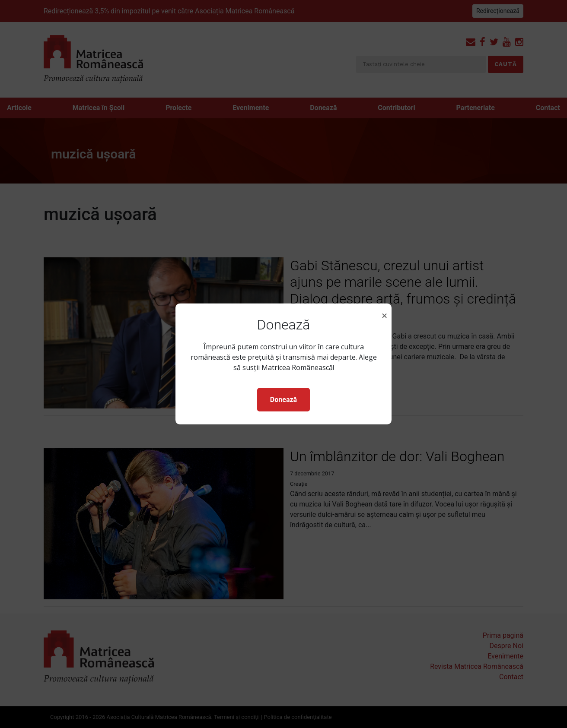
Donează (283, 400)
